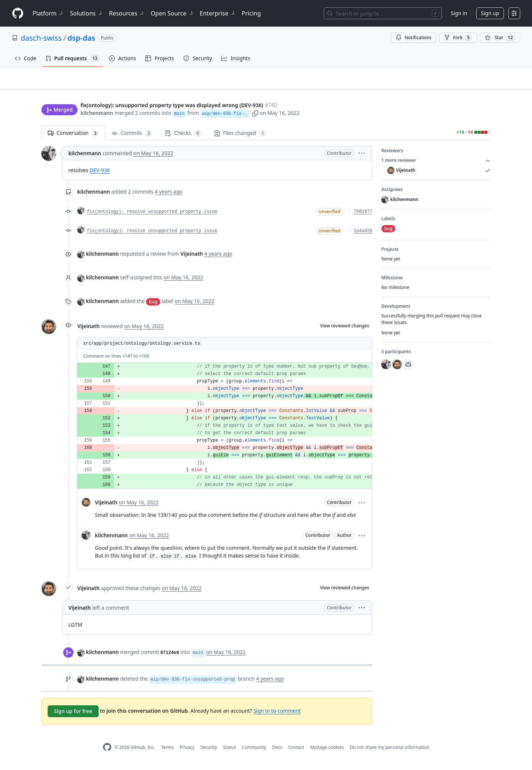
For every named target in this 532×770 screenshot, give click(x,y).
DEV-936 (100, 173)
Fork (458, 38)
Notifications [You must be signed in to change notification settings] (414, 38)
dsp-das (81, 38)
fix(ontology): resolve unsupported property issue (152, 215)
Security (209, 750)
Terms (168, 750)
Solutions (86, 13)
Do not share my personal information (390, 750)
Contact (296, 750)
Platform (48, 13)
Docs (277, 750)
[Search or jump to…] (383, 13)
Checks (183, 137)
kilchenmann (97, 114)
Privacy (187, 750)
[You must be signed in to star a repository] (500, 38)
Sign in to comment (277, 714)
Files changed (241, 137)
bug (153, 305)
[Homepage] (18, 13)
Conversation (73, 137)
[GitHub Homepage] (107, 751)
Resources (127, 13)
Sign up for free (73, 714)
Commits (132, 137)
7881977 (363, 215)
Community (254, 750)
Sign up (490, 13)
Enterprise (218, 13)
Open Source (172, 13)
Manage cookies (327, 750)
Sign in (459, 13)
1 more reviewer (436, 164)
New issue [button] (468, 91)
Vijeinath (88, 329)
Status (230, 750)
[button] (294, 114)
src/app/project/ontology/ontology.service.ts (142, 347)
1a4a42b (363, 234)
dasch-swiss (41, 38)
